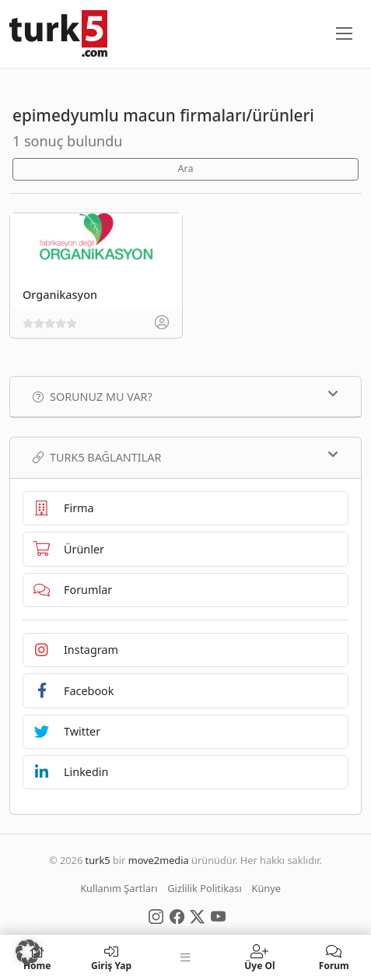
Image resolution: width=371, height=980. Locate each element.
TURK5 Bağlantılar (185, 457)
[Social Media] (156, 915)
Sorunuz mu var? (185, 396)
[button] (28, 952)
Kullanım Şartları (119, 888)
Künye (266, 888)
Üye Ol (259, 957)
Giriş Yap (111, 957)
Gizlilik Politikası (204, 888)
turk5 (98, 860)
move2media (159, 860)
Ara (185, 169)
